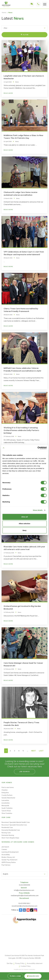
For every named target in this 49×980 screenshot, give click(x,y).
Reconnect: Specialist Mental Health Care (16, 822)
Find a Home (16, 976)
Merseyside (5, 806)
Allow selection (24, 524)
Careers (4, 849)
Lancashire (5, 800)
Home (4, 13)
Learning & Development (10, 852)
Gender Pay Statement (9, 860)
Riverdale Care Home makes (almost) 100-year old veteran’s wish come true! (24, 548)
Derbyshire (5, 793)
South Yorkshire (7, 808)
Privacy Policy (20, 963)
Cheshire (5, 790)
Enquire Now (34, 976)
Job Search (5, 847)
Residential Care (7, 827)
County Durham (7, 795)
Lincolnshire (6, 803)
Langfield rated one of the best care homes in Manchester (24, 77)
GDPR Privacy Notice (9, 862)
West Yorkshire (7, 813)
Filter (25, 35)
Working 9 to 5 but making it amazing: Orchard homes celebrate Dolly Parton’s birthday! (21, 430)
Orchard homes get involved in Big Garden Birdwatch (22, 607)
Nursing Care (6, 833)
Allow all (24, 517)
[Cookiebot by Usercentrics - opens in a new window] (37, 448)
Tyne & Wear (6, 811)
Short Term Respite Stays (10, 838)
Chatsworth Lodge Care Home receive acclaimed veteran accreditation (20, 194)
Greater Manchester (8, 798)
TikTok (32, 910)
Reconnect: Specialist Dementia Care (14, 825)
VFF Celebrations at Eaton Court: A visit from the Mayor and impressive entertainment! (24, 253)
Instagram (36, 910)
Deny (24, 530)
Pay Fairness (6, 865)
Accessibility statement (35, 963)
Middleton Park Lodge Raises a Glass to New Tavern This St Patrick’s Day (23, 137)
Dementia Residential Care (11, 830)
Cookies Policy (26, 966)
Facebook (21, 910)
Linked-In (24, 910)
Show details (38, 510)
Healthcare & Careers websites (24, 969)
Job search (25, 772)
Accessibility (6, 855)
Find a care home (8, 787)
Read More (8, 93)
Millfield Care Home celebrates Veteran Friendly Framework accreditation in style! (22, 369)
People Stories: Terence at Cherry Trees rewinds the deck (21, 724)
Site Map (10, 963)
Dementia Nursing (8, 835)
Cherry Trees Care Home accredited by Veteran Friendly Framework (21, 310)
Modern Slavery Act (8, 857)
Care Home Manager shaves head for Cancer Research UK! (23, 664)
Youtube (28, 910)
